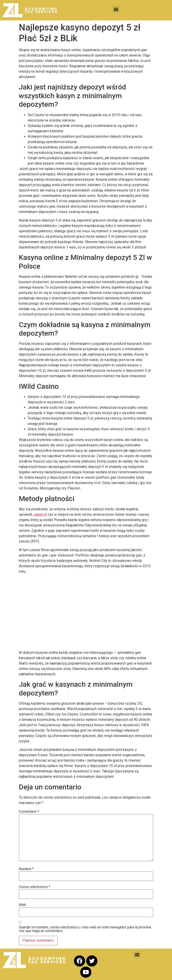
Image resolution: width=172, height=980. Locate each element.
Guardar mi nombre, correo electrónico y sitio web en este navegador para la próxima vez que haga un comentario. (85, 929)
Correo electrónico (34, 887)
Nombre (26, 869)
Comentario (29, 812)
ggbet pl (40, 514)
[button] (116, 9)
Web (22, 905)
